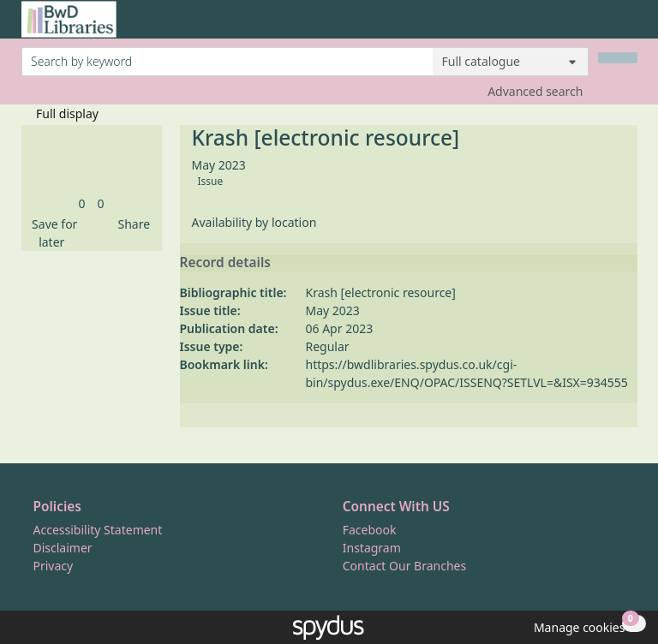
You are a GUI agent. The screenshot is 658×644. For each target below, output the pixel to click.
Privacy (54, 566)
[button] (52, 233)
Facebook (370, 530)
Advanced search (535, 91)
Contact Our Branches (404, 566)
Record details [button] (225, 263)
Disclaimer (63, 548)
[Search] (618, 58)
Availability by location (254, 222)
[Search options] (511, 62)
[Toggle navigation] (628, 26)
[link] (81, 203)
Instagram (372, 548)
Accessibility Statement (98, 530)
